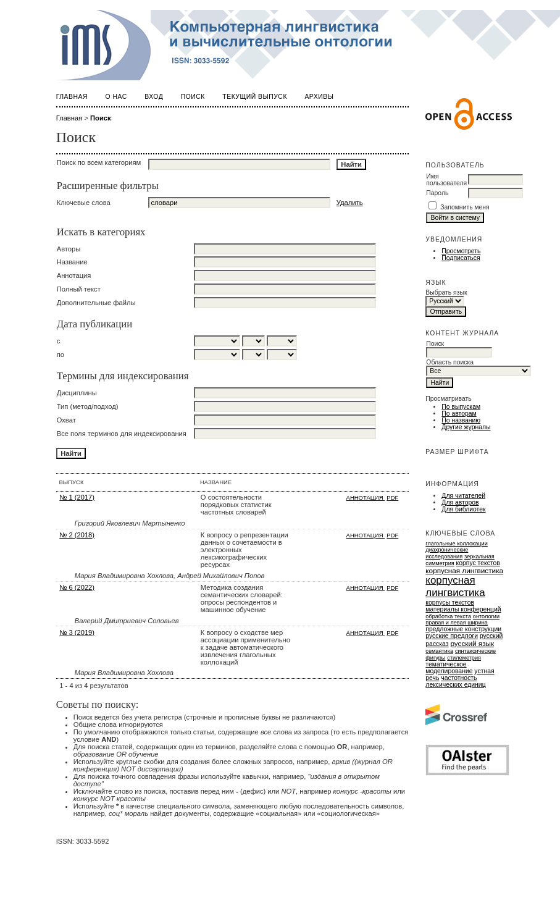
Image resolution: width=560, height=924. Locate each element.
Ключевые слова (84, 203)
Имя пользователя (446, 180)
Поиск (193, 97)
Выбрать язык (446, 292)
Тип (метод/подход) (88, 406)
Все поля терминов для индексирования (122, 434)
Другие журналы (466, 427)
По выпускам (461, 407)
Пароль (437, 193)
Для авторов (460, 502)
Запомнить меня (465, 207)
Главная (72, 97)
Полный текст (79, 289)
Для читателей (463, 496)
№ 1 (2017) (77, 497)
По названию (461, 420)
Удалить (350, 203)
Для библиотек (463, 509)
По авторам (459, 414)
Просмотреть (461, 251)
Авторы (69, 249)
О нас (116, 97)
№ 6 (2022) (77, 587)
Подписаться (461, 258)
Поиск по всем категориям (99, 162)
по (61, 355)
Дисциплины (77, 393)
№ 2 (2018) (77, 535)
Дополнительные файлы (96, 303)
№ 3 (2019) (77, 632)
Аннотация (74, 275)
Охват (66, 420)
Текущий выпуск (255, 97)
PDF (392, 498)
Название (72, 262)
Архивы (319, 97)
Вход (154, 97)
